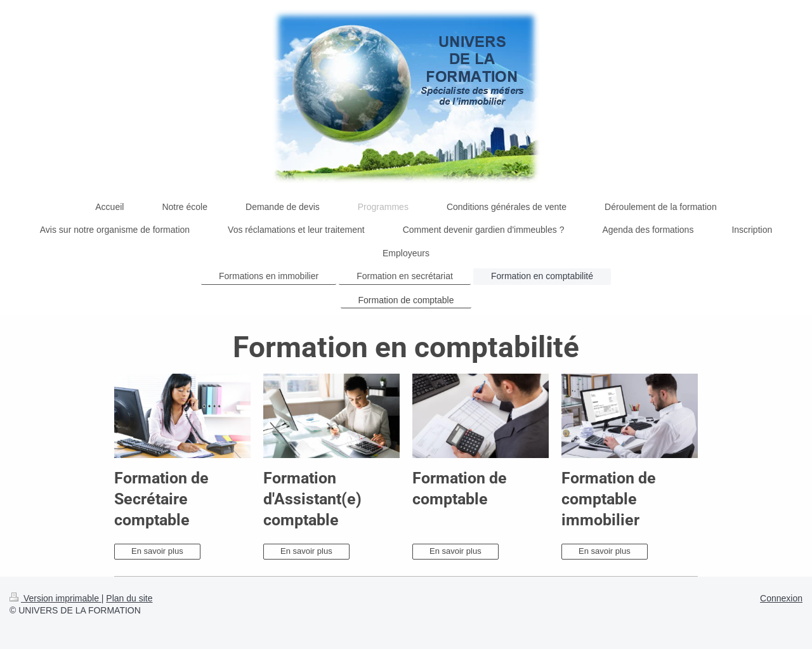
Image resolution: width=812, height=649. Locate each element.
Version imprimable (56, 598)
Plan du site (129, 598)
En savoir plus (157, 551)
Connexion (781, 598)
